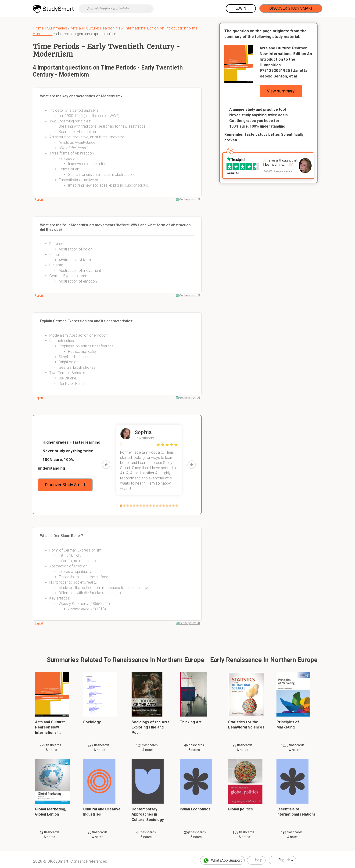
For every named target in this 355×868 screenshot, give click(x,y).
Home (38, 28)
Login (241, 8)
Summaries (57, 28)
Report (39, 200)
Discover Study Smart (291, 8)
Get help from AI (190, 199)
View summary (281, 91)
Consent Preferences (89, 861)
